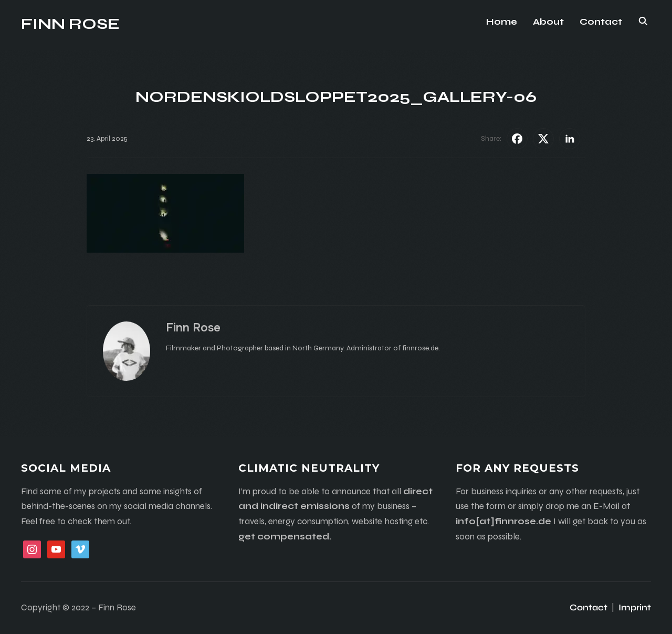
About (548, 22)
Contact (601, 22)
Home (502, 22)
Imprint (635, 607)
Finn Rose (70, 24)
